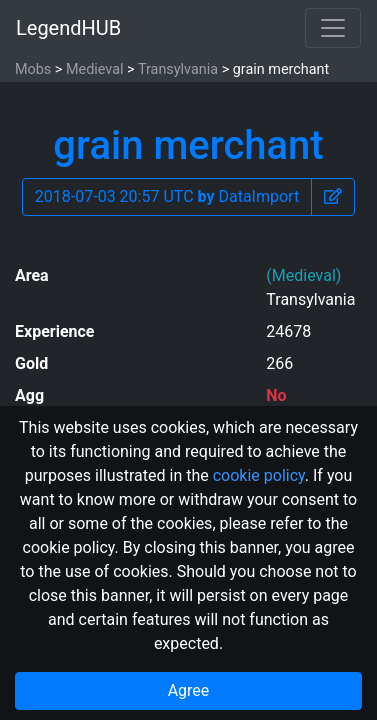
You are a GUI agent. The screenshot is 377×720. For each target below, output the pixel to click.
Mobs (33, 69)
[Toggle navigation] (333, 28)
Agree (189, 690)
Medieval (95, 69)
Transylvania (178, 69)
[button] (333, 197)
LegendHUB (68, 28)
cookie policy (259, 475)
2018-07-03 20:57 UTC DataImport (167, 196)
